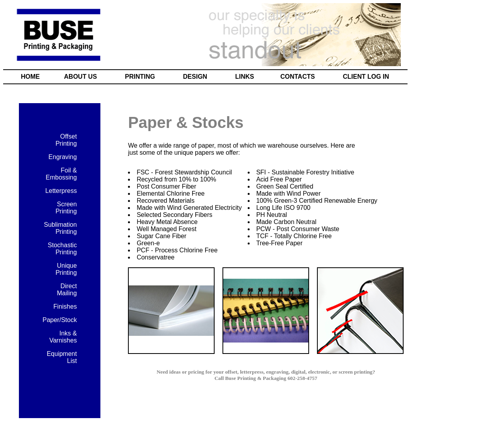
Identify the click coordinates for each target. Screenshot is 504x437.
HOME (30, 77)
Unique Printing (66, 269)
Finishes (65, 306)
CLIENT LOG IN (366, 77)
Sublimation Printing (61, 228)
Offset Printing (66, 140)
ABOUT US (81, 77)
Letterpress (61, 191)
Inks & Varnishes (63, 337)
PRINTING (140, 77)
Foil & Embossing (61, 174)
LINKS (245, 77)
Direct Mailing (67, 290)
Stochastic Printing (62, 249)
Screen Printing (66, 208)
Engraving (63, 157)
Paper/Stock (60, 320)
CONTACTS (298, 77)
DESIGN (195, 77)
